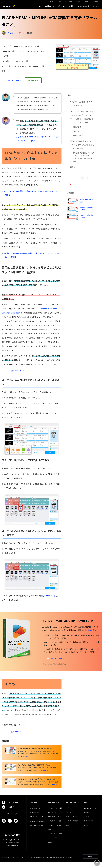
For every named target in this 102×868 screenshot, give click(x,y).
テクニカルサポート (72, 823)
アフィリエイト (89, 827)
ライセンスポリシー (28, 863)
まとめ (73, 167)
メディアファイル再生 (55, 827)
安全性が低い (78, 135)
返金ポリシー (88, 831)
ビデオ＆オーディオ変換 (55, 814)
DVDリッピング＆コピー (55, 818)
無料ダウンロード (49, 598)
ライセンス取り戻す (72, 827)
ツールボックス (53, 844)
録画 (50, 835)
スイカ (10, 33)
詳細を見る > (92, 632)
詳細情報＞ (26, 762)
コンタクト (87, 823)
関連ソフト (52, 848)
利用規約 (4, 863)
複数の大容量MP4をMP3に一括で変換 (21, 253)
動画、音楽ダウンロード (55, 823)
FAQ (67, 831)
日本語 (89, 862)
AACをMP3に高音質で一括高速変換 (20, 191)
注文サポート (70, 818)
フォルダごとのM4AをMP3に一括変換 (31, 137)
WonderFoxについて (90, 814)
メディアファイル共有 (55, 831)
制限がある (77, 127)
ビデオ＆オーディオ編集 (55, 840)
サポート (69, 814)
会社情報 (87, 818)
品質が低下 (77, 131)
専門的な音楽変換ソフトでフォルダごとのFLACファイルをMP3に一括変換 (82, 145)
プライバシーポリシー (14, 863)
